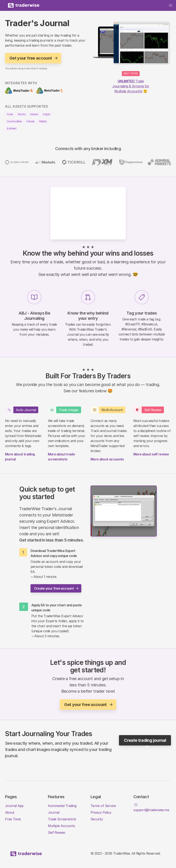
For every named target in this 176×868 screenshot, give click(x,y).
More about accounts (107, 459)
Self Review (57, 832)
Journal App (14, 806)
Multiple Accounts (61, 826)
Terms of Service (103, 806)
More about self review (151, 454)
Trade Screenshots (62, 819)
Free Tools (13, 819)
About (10, 812)
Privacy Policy (101, 812)
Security (97, 819)
